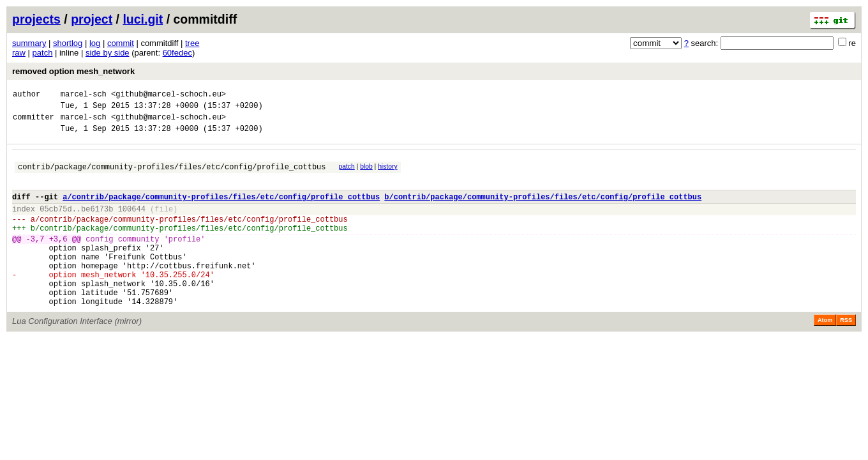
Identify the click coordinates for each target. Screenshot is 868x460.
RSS (846, 355)
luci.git (143, 19)
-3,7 (35, 260)
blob (366, 174)
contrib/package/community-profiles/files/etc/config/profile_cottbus (172, 176)
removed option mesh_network (73, 71)
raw (19, 53)
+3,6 (58, 260)
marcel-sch (84, 96)
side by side (108, 53)
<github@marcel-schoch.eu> (168, 96)
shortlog (68, 43)
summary (29, 43)
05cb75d (56, 224)
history (387, 174)
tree (192, 43)
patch (43, 53)
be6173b (97, 224)
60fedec (177, 53)
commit (121, 43)
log (95, 43)
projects (36, 19)
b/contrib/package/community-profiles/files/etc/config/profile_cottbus (543, 210)
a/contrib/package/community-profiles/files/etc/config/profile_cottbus (221, 210)
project (92, 19)
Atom (825, 355)
